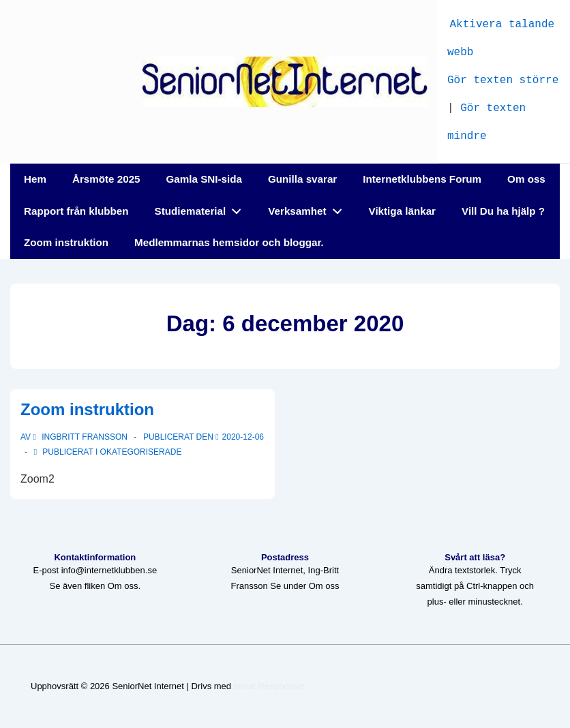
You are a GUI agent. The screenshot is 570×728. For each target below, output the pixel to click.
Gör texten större (503, 79)
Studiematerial (202, 208)
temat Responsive (269, 686)
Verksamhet (309, 208)
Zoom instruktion (66, 242)
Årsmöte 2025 (106, 179)
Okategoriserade (141, 452)
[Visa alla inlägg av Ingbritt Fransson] (81, 437)
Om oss (526, 179)
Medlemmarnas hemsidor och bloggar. (229, 242)
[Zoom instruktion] (243, 437)
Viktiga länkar (403, 211)
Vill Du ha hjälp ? (503, 211)
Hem (35, 179)
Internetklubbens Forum (422, 179)
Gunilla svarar (302, 179)
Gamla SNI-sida (204, 179)
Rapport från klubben (76, 211)
